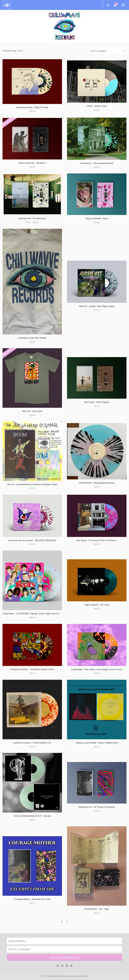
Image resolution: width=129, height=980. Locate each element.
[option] (64, 26)
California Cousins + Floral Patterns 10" (32, 743)
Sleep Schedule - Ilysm (97, 218)
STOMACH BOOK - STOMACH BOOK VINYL (32, 669)
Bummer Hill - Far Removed (32, 218)
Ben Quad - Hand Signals (97, 402)
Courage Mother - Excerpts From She (32, 899)
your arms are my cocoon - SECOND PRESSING (32, 540)
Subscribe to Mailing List (64, 958)
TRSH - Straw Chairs (97, 106)
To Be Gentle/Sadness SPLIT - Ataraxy (32, 816)
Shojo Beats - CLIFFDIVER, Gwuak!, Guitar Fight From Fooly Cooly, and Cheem (41, 614)
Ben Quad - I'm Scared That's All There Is (97, 540)
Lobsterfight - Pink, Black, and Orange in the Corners (97, 669)
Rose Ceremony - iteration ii (32, 163)
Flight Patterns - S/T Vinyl (97, 605)
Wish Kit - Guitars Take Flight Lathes (97, 306)
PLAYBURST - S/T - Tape (97, 909)
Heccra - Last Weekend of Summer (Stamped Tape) (32, 484)
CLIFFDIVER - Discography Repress (97, 483)
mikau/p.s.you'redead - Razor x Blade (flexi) (97, 743)
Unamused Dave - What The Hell (32, 107)
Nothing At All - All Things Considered (97, 807)
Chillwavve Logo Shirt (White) (32, 338)
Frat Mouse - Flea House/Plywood (97, 163)
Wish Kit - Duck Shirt (32, 411)
